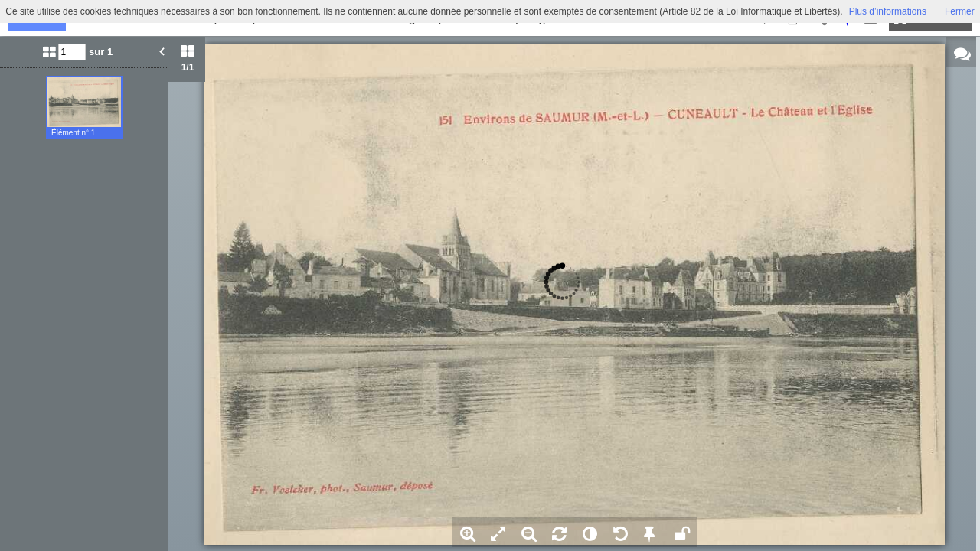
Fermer (960, 11)
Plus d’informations (888, 11)
